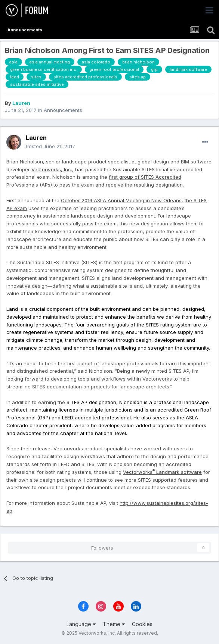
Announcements (63, 110)
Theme (114, 624)
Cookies (142, 624)
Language (81, 624)
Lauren (21, 103)
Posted (50, 146)
